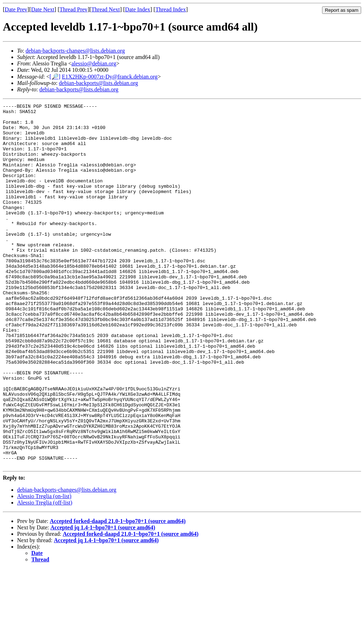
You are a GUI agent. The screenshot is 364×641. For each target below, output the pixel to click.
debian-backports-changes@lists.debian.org (75, 51)
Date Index (138, 9)
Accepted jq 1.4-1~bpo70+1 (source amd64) (103, 600)
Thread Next (106, 9)
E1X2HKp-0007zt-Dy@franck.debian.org (110, 77)
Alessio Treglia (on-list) (44, 569)
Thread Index (171, 9)
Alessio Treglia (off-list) (45, 575)
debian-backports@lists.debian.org (98, 83)
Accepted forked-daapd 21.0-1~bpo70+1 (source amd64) (118, 594)
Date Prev (16, 9)
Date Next (43, 9)
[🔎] (55, 77)
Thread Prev (73, 9)
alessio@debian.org (94, 63)
